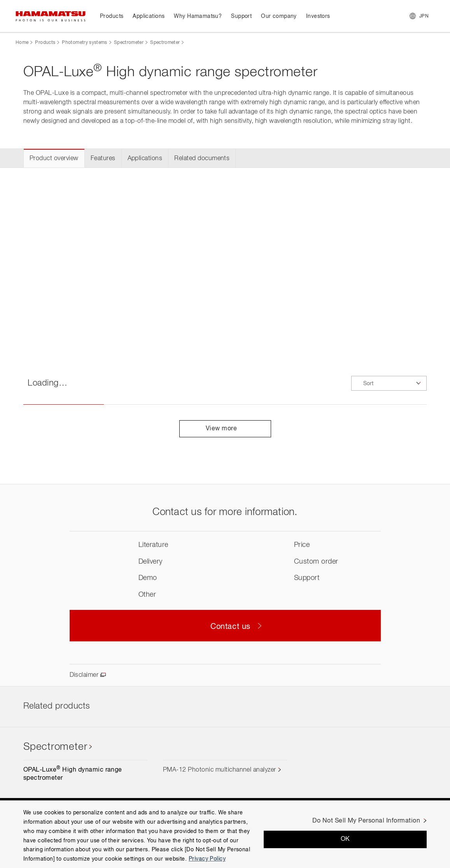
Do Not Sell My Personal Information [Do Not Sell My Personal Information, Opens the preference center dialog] (366, 821)
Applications (145, 159)
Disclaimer (84, 675)
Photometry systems (84, 43)
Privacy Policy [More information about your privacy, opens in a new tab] (207, 859)
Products (45, 43)
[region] (225, 834)
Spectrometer (129, 43)
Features (103, 159)
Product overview (54, 159)
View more (225, 429)
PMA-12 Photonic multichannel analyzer (220, 770)
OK (345, 839)
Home (22, 43)
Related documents (202, 159)
